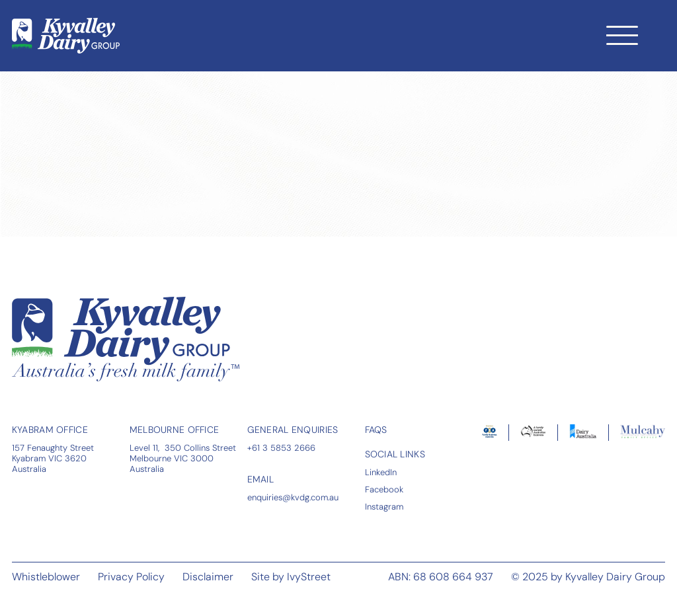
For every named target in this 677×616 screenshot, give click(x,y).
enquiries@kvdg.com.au (293, 497)
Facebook (384, 489)
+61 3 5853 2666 (281, 447)
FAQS (376, 430)
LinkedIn (381, 472)
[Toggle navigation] (622, 35)
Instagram (384, 506)
